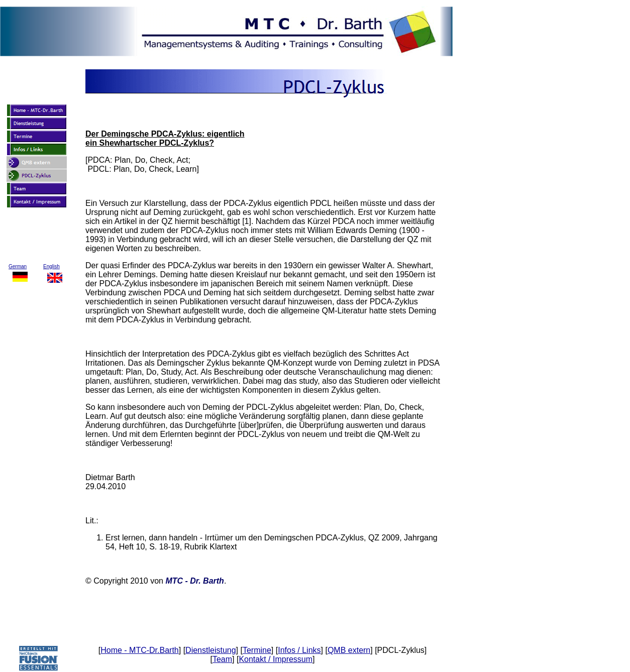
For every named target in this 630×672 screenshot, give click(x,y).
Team (222, 659)
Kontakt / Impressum (276, 659)
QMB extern (349, 650)
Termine (257, 650)
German (18, 266)
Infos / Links (299, 650)
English (51, 266)
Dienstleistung (211, 650)
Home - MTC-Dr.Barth (140, 650)
